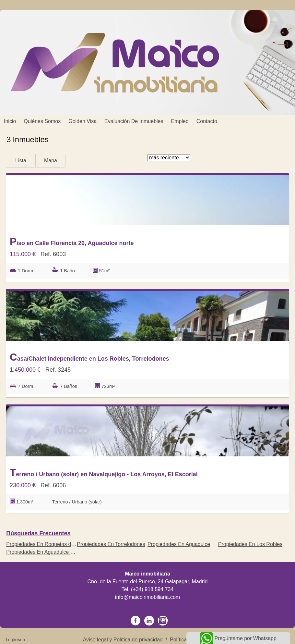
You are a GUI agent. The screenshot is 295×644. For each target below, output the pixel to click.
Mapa (51, 161)
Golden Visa (83, 121)
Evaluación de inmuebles (134, 121)
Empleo (180, 121)
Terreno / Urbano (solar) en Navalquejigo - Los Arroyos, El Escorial (104, 473)
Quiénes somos (42, 121)
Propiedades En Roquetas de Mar (45, 544)
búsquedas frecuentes (38, 533)
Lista (21, 161)
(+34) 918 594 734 (152, 589)
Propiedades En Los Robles (250, 544)
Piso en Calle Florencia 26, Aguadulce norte (72, 241)
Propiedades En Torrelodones (111, 544)
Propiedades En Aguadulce (179, 544)
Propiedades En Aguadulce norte (44, 552)
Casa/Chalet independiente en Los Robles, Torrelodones (89, 357)
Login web (15, 640)
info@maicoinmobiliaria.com (147, 597)
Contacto (207, 121)
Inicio (10, 121)
